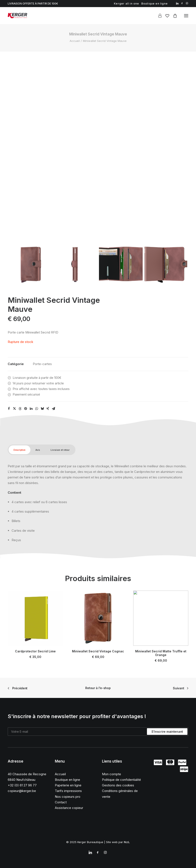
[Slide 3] (121, 264)
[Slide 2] (75, 264)
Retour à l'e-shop (98, 688)
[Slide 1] (30, 264)
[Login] (158, 16)
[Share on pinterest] (25, 409)
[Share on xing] (48, 409)
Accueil (75, 41)
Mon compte (111, 774)
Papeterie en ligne (68, 785)
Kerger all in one (126, 4)
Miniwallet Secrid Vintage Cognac (98, 642)
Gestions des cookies (118, 785)
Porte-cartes (42, 364)
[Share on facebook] (9, 409)
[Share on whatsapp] (37, 409)
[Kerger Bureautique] (17, 16)
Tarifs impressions (68, 791)
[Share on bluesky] (42, 409)
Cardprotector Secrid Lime (35, 646)
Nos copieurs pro (68, 797)
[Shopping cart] (173, 16)
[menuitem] (126, 4)
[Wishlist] (165, 16)
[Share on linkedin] (31, 409)
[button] (177, 3)
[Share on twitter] (14, 409)
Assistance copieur (69, 808)
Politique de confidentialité (121, 780)
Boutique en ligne (155, 4)
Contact (61, 802)
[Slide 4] (166, 264)
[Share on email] (53, 409)
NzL (127, 842)
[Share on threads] (20, 409)
